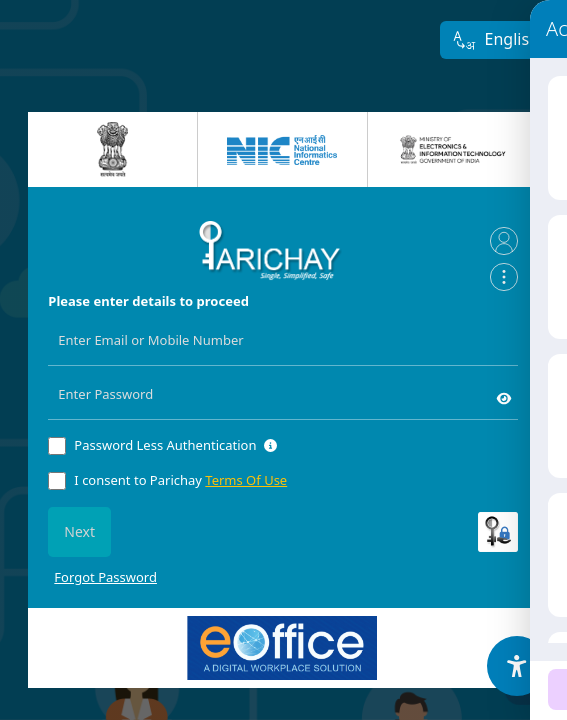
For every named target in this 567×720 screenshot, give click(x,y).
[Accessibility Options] (517, 666)
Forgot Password (105, 577)
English (495, 40)
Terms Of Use (246, 480)
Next (79, 531)
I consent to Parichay (180, 480)
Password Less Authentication (165, 445)
